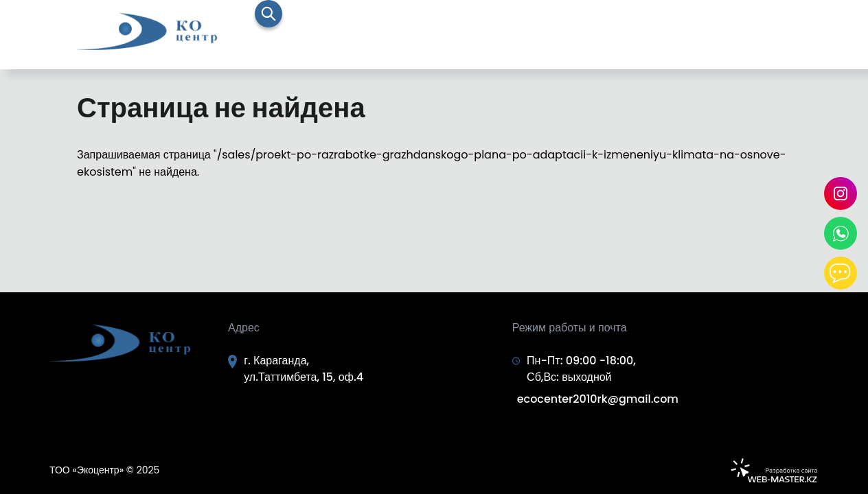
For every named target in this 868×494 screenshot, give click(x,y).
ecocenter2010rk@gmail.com (598, 399)
